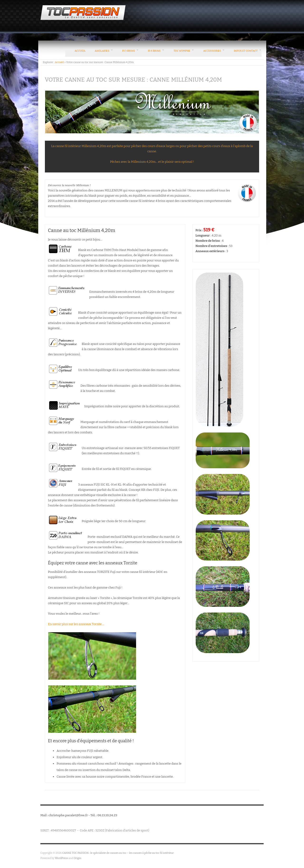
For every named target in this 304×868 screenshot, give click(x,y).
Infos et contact (246, 51)
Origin (77, 858)
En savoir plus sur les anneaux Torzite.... (76, 624)
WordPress (62, 858)
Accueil (80, 51)
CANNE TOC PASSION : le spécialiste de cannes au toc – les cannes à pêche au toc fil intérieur (118, 853)
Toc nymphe (182, 51)
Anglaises (102, 51)
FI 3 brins (129, 51)
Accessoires (212, 51)
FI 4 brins (154, 51)
